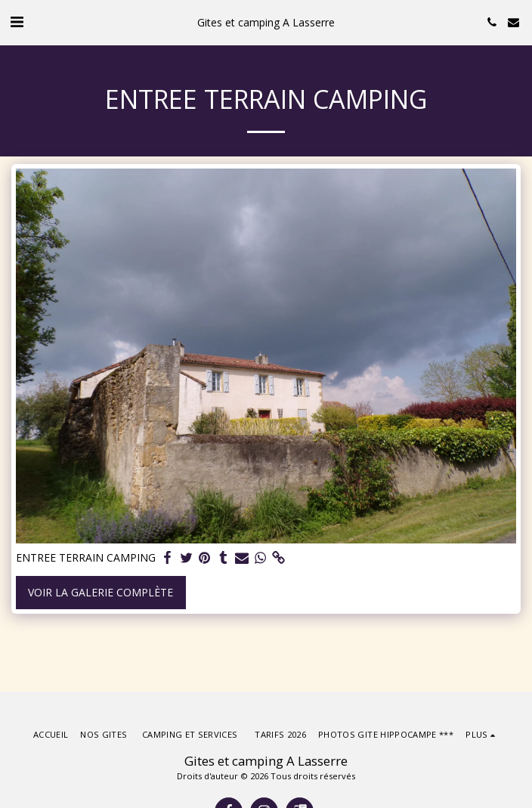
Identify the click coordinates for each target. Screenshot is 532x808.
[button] (17, 22)
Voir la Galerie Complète (101, 592)
